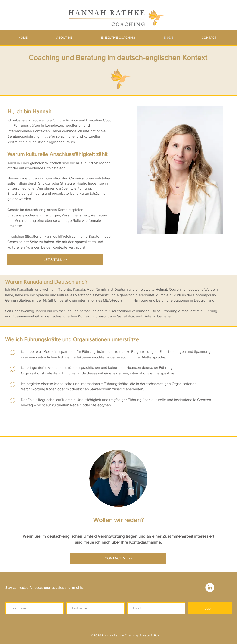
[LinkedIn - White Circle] (210, 587)
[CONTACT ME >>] (118, 558)
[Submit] (210, 608)
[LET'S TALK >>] (55, 260)
